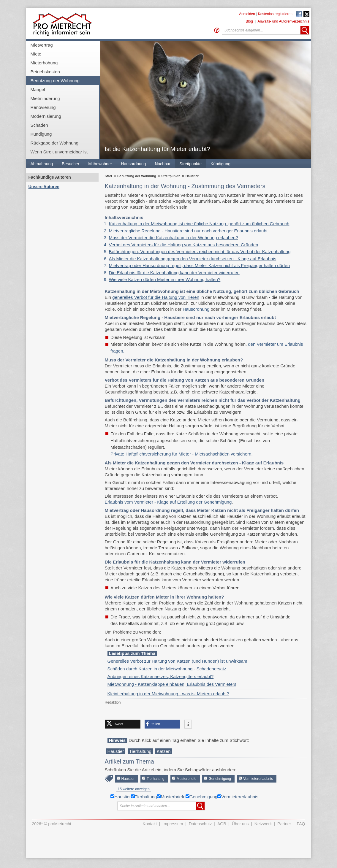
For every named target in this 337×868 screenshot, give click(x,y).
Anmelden (247, 14)
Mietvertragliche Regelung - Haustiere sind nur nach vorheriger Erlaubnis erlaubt (188, 231)
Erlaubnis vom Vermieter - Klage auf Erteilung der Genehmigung (168, 502)
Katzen (164, 751)
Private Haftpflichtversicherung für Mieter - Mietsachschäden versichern (181, 454)
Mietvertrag (42, 45)
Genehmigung (220, 779)
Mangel (38, 89)
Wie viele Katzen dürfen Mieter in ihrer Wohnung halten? (165, 279)
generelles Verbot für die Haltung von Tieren (156, 297)
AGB (222, 824)
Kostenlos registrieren (275, 14)
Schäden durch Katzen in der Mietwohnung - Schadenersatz (167, 669)
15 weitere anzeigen (134, 789)
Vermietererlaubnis (258, 779)
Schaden (39, 125)
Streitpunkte (190, 164)
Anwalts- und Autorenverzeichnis (283, 21)
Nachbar (163, 164)
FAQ (301, 824)
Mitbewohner (100, 164)
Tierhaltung (140, 751)
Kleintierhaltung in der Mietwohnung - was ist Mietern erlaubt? (168, 694)
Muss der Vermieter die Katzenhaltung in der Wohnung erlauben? (174, 238)
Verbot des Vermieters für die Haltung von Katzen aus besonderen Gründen (184, 245)
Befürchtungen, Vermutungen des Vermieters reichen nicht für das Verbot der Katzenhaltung (200, 251)
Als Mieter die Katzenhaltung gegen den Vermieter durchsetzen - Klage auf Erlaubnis (193, 259)
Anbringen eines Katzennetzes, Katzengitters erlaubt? (161, 676)
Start (109, 176)
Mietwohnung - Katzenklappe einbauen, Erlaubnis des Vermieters (172, 684)
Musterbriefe (187, 779)
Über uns (240, 824)
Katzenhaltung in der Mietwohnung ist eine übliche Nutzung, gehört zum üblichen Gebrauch (199, 224)
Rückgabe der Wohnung (55, 143)
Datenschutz (200, 824)
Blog (249, 21)
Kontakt (150, 824)
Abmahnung (42, 164)
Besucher (71, 164)
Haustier (192, 176)
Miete (36, 54)
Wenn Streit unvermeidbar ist (59, 152)
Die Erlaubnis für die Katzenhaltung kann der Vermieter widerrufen (174, 273)
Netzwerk (263, 824)
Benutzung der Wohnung (55, 81)
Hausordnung (133, 164)
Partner (284, 824)
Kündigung (41, 134)
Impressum (173, 824)
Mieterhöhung (44, 63)
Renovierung (43, 107)
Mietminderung (45, 98)
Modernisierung (46, 116)
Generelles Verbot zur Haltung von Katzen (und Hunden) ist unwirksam (177, 661)
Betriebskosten (45, 72)
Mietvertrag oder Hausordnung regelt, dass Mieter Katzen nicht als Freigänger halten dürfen (200, 265)
